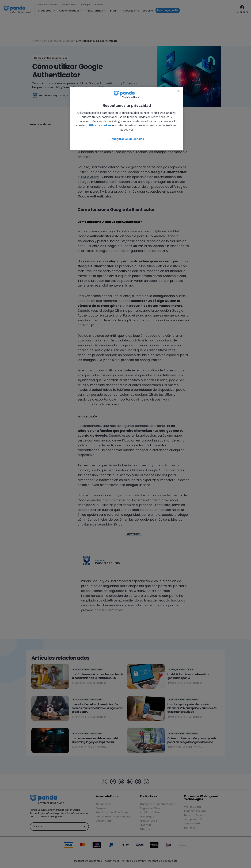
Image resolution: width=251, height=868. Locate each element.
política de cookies (99, 125)
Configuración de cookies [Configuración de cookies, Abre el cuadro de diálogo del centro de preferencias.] (127, 139)
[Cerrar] (178, 91)
